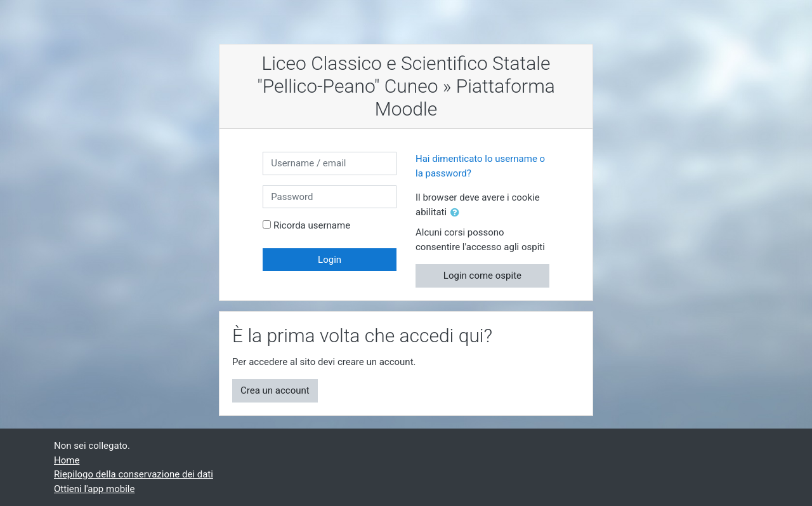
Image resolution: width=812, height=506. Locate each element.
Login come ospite (482, 276)
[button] (457, 213)
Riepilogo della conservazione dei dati (134, 474)
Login (330, 260)
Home (67, 460)
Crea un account (275, 390)
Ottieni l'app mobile (94, 489)
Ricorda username (312, 225)
